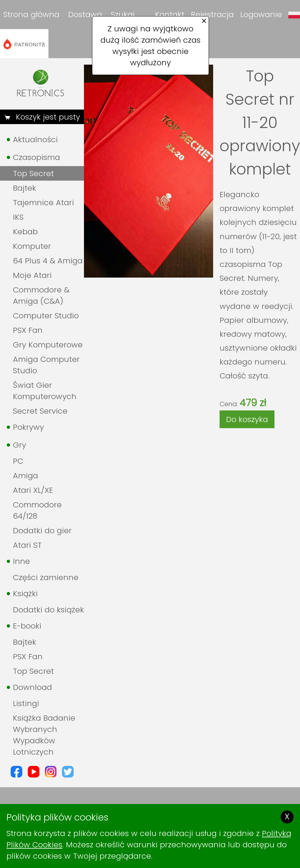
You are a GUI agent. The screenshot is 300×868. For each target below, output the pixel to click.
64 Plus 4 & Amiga (48, 261)
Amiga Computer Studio (46, 365)
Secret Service (40, 411)
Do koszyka (247, 419)
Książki (25, 593)
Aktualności (35, 139)
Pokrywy (28, 427)
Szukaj (123, 14)
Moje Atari (32, 275)
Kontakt (170, 14)
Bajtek (25, 188)
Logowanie (261, 14)
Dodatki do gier (42, 530)
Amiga (26, 476)
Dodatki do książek (48, 610)
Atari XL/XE (33, 490)
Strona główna (31, 14)
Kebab (25, 232)
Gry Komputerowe (48, 345)
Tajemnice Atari (43, 202)
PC (18, 461)
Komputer (32, 246)
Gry (20, 445)
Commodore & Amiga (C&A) (41, 295)
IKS (18, 217)
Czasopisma (36, 157)
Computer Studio (46, 316)
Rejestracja (212, 14)
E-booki (27, 626)
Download (32, 687)
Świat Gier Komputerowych (45, 391)
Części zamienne (46, 577)
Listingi (26, 703)
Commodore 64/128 (37, 510)
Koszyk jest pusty (47, 117)
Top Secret (33, 173)
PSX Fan (28, 330)
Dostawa (85, 14)
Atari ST (27, 545)
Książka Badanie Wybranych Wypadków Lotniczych (44, 735)
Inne (21, 561)
